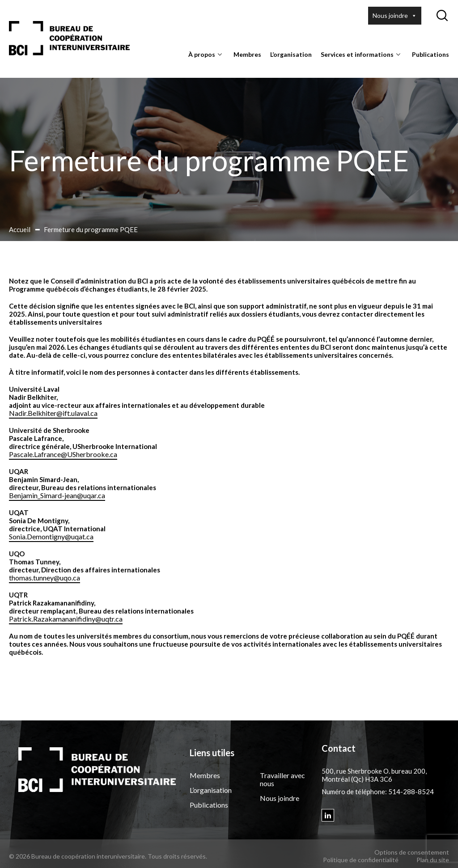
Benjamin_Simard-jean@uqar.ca (57, 495)
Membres (247, 54)
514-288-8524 (411, 792)
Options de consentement (412, 852)
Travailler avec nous (282, 779)
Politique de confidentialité (361, 860)
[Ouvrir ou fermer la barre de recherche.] (442, 16)
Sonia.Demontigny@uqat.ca (51, 536)
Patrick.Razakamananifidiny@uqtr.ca (66, 619)
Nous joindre (395, 16)
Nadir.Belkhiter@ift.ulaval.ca (53, 413)
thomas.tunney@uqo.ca (45, 578)
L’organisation (291, 54)
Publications (430, 54)
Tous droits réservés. (177, 856)
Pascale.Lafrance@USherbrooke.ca (63, 454)
